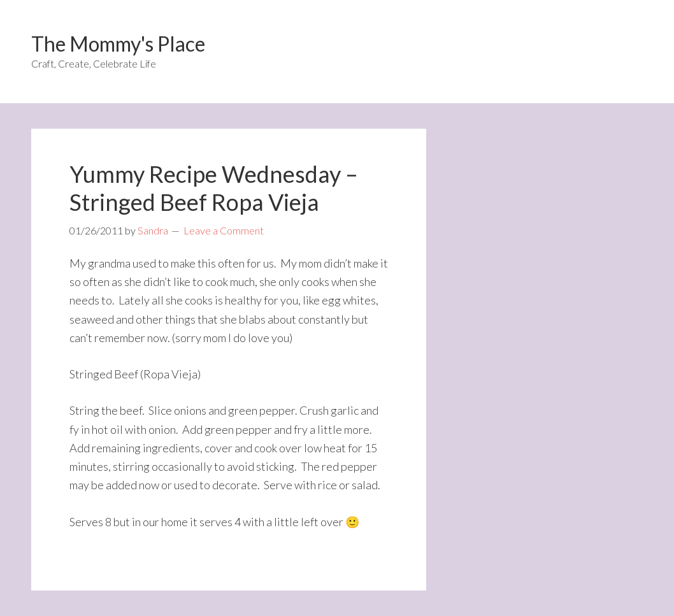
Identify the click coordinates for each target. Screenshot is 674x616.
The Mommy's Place (118, 44)
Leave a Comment (224, 230)
